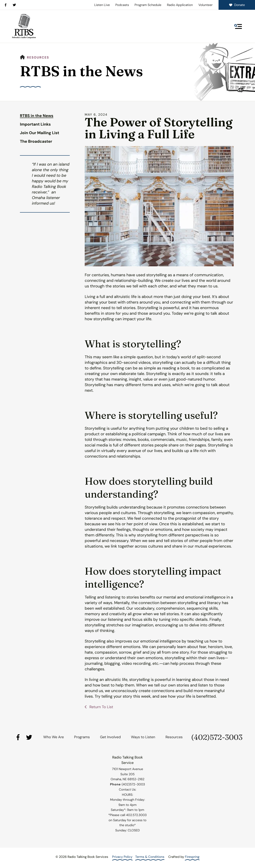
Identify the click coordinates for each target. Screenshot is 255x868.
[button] (238, 26)
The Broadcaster (36, 142)
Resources (38, 57)
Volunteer (205, 5)
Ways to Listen (143, 737)
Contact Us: (127, 789)
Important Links (35, 124)
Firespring (192, 857)
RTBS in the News (37, 116)
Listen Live (102, 5)
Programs (82, 737)
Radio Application (180, 5)
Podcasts (122, 5)
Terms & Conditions (150, 857)
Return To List (102, 707)
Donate (237, 5)
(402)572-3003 (217, 737)
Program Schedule (148, 5)
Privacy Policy (122, 857)
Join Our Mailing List (40, 133)
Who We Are (53, 737)
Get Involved (110, 737)
